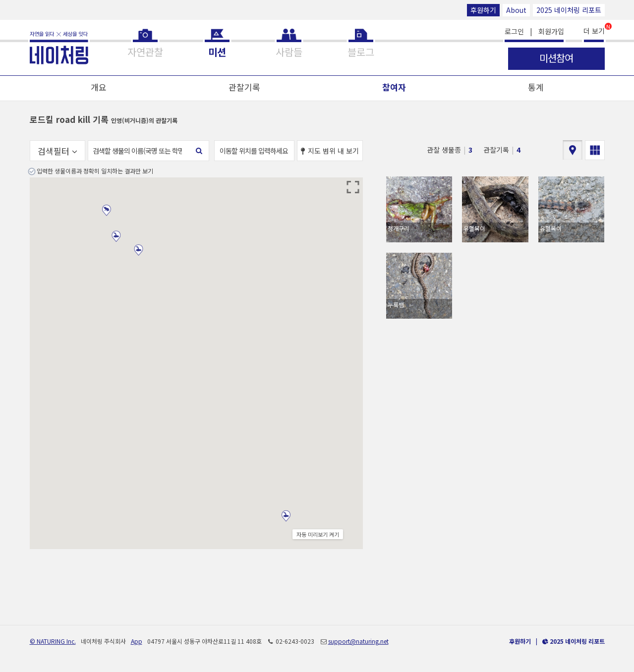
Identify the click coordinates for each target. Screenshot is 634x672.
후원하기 (483, 10)
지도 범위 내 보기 (330, 151)
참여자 (394, 87)
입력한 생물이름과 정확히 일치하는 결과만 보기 (95, 171)
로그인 (514, 31)
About (516, 10)
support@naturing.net (358, 641)
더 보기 (594, 30)
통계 (536, 87)
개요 (99, 87)
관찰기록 (244, 87)
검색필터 (58, 151)
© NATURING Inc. (53, 641)
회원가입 (551, 31)
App (137, 641)
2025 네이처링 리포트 (569, 10)
